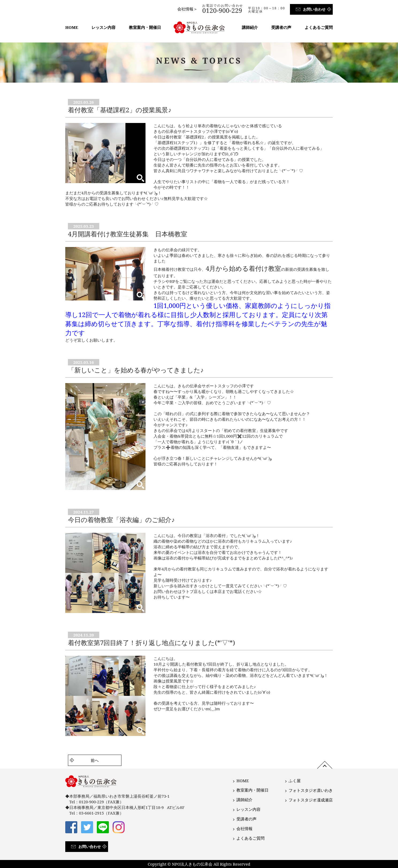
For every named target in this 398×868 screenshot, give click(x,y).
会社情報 (244, 828)
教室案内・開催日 (145, 27)
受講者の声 (281, 27)
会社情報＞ (187, 9)
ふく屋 (295, 781)
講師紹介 (250, 27)
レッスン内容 (104, 27)
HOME (72, 27)
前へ (95, 760)
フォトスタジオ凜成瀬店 (311, 800)
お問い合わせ (314, 9)
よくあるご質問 (319, 27)
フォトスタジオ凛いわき (311, 790)
